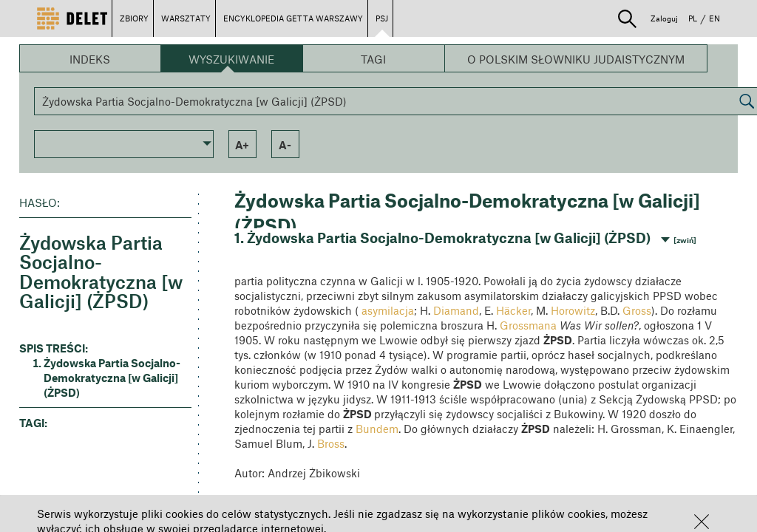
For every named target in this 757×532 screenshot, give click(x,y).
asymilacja (388, 310)
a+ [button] (242, 145)
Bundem (377, 429)
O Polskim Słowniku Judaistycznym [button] (576, 59)
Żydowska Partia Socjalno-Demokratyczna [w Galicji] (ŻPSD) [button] (112, 378)
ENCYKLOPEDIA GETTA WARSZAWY (293, 18)
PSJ (382, 18)
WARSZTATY (186, 18)
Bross (331, 443)
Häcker (513, 310)
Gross (637, 310)
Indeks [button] (90, 59)
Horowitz (573, 310)
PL (693, 18)
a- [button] (285, 145)
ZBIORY (134, 18)
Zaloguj (664, 18)
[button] (702, 522)
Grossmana (528, 325)
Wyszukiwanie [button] (231, 59)
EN (714, 18)
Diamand (456, 310)
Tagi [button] (373, 59)
